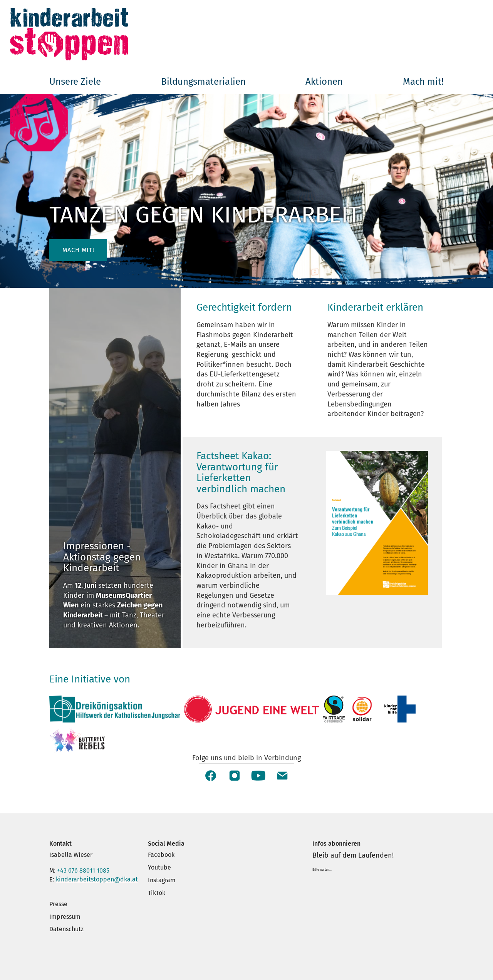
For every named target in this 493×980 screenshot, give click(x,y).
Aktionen (324, 82)
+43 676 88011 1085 (83, 870)
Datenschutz (66, 929)
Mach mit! (423, 82)
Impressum (65, 917)
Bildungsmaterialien (203, 82)
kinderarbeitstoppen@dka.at (97, 879)
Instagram (162, 880)
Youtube (159, 867)
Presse (58, 904)
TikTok (157, 893)
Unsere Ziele (75, 82)
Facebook (161, 855)
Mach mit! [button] (78, 250)
